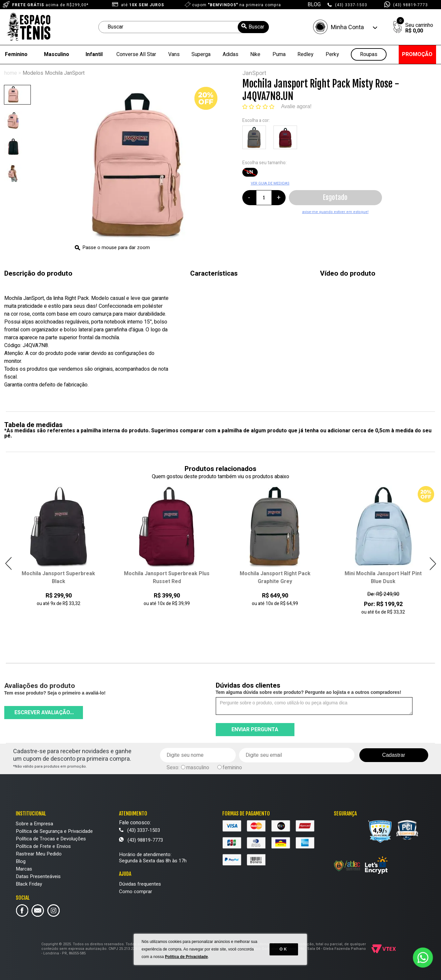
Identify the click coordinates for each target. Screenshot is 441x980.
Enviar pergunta (255, 730)
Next (433, 564)
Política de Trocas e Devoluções (51, 839)
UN (250, 172)
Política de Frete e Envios (43, 846)
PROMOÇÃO (417, 54)
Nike (255, 54)
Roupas (369, 55)
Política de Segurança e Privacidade (54, 831)
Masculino (57, 54)
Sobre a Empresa (34, 824)
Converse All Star (136, 54)
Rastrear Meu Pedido (39, 854)
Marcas (24, 869)
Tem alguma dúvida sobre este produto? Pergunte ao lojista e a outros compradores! (309, 692)
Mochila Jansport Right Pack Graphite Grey (275, 578)
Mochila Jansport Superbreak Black (58, 578)
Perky (332, 54)
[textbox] (184, 27)
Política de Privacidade (187, 960)
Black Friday (29, 884)
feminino (232, 768)
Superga (201, 54)
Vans (174, 54)
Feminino (16, 54)
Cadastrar (393, 755)
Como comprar (136, 892)
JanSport (254, 73)
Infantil (94, 54)
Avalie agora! (296, 106)
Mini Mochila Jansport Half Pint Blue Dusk (383, 578)
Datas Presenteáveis (38, 876)
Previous (9, 564)
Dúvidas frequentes (140, 884)
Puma (279, 54)
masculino (198, 768)
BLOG (314, 5)
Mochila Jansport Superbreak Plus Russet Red (167, 578)
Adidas (231, 54)
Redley (305, 54)
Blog (21, 861)
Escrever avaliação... (44, 713)
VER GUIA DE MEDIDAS (270, 183)
